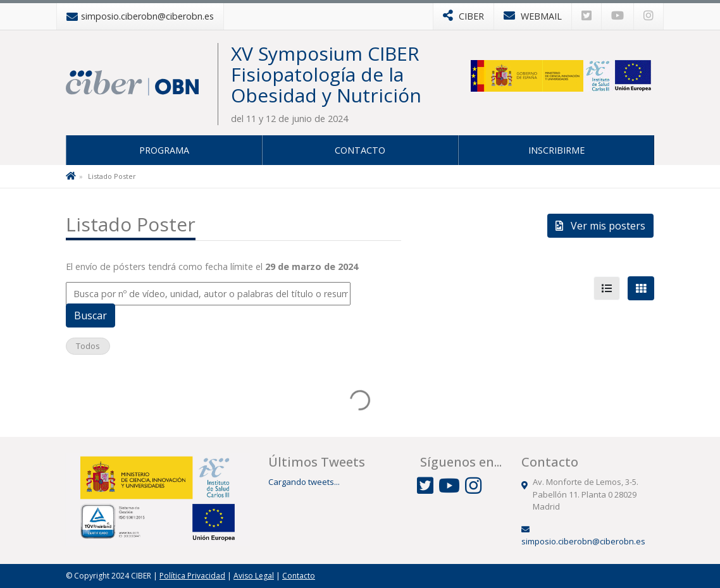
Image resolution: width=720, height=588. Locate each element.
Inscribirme (556, 150)
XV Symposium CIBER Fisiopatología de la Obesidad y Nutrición (326, 74)
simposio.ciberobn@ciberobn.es (583, 541)
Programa (164, 150)
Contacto (360, 150)
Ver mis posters (600, 226)
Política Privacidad (192, 576)
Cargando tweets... (304, 482)
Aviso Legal (254, 576)
